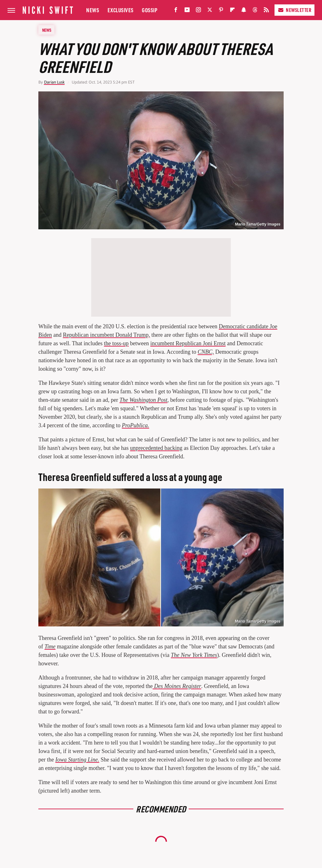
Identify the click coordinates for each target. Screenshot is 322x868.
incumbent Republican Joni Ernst (188, 343)
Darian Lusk (54, 82)
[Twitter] (210, 11)
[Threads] (255, 11)
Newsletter (294, 10)
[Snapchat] (244, 11)
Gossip (150, 10)
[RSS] (266, 11)
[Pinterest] (221, 11)
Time (50, 647)
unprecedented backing (156, 448)
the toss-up (117, 343)
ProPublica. (135, 425)
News (93, 10)
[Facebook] (176, 11)
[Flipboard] (232, 11)
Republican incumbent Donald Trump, (106, 335)
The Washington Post (143, 400)
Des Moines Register (177, 686)
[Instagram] (198, 11)
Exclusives (121, 10)
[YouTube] (187, 11)
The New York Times (194, 655)
